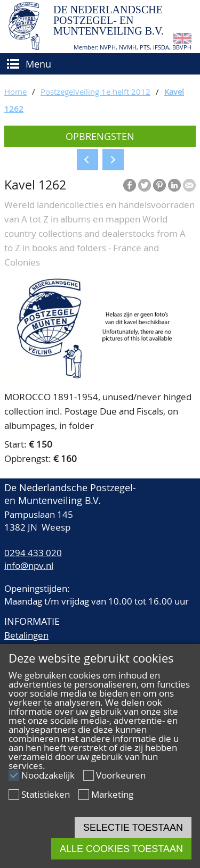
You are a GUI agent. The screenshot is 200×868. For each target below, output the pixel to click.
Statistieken (46, 794)
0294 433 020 (33, 553)
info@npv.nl (29, 565)
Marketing (112, 794)
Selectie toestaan (133, 828)
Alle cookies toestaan (121, 849)
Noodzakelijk (48, 775)
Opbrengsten (100, 136)
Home (15, 92)
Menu (38, 64)
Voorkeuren (121, 775)
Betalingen (26, 635)
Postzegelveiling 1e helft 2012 (95, 92)
